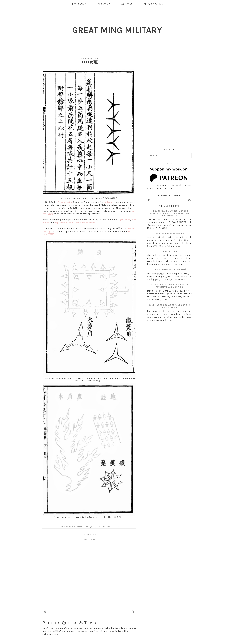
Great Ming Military (117, 30)
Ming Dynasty (90, 527)
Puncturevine (65, 202)
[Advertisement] (169, 99)
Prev (149, 200)
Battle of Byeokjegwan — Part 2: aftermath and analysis (169, 286)
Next (189, 200)
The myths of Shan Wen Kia (169, 233)
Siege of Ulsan (169, 251)
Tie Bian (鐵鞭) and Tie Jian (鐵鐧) (169, 269)
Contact (127, 4)
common (78, 527)
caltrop (108, 202)
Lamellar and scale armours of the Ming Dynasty (169, 306)
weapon (107, 527)
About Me (104, 4)
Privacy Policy (154, 4)
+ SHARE (116, 527)
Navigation (79, 4)
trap (100, 527)
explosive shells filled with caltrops (75, 223)
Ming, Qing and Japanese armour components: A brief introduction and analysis (169, 213)
